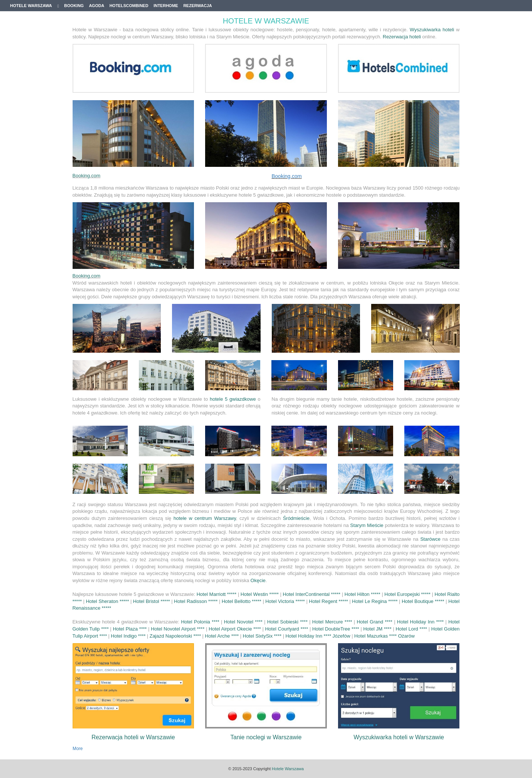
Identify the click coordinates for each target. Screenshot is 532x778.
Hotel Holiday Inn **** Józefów (319, 636)
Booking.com (87, 176)
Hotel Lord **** (411, 629)
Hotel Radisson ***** (196, 601)
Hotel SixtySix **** (262, 636)
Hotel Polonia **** (200, 622)
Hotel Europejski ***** (408, 594)
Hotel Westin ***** (260, 594)
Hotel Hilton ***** (363, 594)
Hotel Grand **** (375, 622)
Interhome (166, 6)
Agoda (97, 6)
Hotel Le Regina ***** (376, 601)
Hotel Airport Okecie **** (235, 629)
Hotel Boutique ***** (424, 601)
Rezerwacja (197, 6)
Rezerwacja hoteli (402, 37)
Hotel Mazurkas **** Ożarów (384, 636)
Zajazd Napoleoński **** (175, 636)
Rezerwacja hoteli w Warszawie (133, 737)
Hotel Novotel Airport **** (178, 629)
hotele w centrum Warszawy (205, 518)
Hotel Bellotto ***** (242, 601)
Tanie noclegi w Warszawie (266, 737)
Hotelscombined (129, 6)
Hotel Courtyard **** (286, 629)
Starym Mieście (367, 525)
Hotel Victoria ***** (286, 601)
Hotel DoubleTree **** (336, 629)
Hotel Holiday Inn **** (420, 622)
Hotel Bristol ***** (152, 601)
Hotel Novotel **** (243, 622)
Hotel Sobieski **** (287, 622)
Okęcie (258, 580)
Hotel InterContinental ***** (313, 594)
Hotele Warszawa (34, 6)
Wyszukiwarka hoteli (432, 30)
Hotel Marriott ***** (217, 594)
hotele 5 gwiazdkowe (233, 399)
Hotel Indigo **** (128, 636)
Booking (74, 6)
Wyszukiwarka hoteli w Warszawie (399, 737)
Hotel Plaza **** (130, 629)
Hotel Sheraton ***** (108, 601)
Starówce (430, 539)
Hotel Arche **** (222, 636)
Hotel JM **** (378, 629)
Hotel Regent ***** (329, 601)
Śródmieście (296, 518)
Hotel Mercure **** (332, 622)
